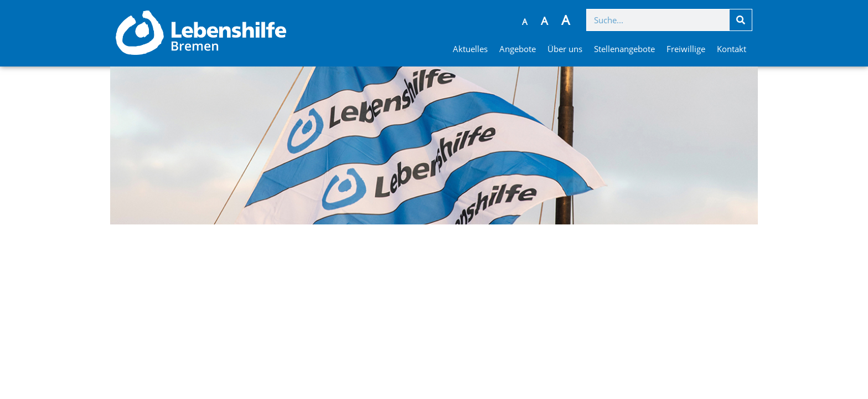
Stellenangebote (624, 49)
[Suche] (741, 20)
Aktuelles (470, 49)
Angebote (518, 49)
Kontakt (732, 49)
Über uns (565, 49)
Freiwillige (686, 49)
